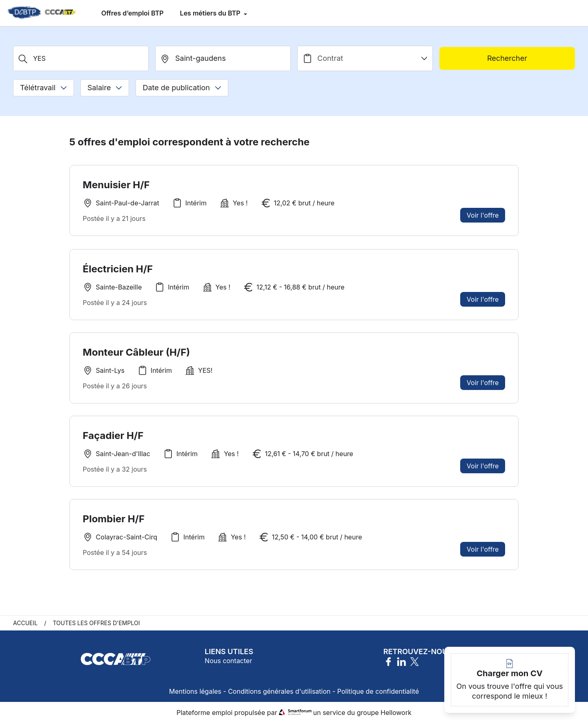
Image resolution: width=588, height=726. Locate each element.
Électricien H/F (118, 269)
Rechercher (507, 58)
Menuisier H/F (116, 185)
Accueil (25, 626)
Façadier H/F (113, 440)
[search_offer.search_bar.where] (223, 58)
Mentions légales (195, 694)
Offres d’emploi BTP (133, 13)
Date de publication (182, 88)
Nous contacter (228, 664)
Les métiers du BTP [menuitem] (211, 13)
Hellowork (396, 715)
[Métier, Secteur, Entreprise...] (81, 58)
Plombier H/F (114, 524)
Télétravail (43, 88)
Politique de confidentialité (378, 694)
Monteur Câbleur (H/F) (137, 356)
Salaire (105, 88)
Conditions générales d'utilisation (279, 694)
